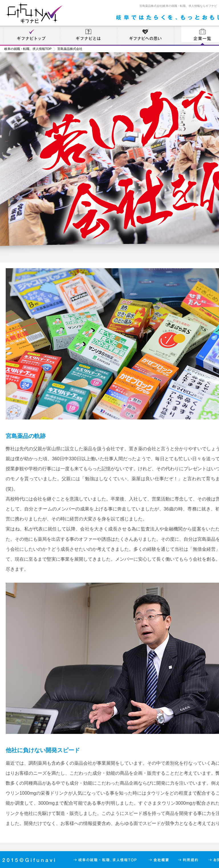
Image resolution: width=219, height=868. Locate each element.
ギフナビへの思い (145, 36)
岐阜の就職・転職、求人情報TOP (28, 49)
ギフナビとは (88, 36)
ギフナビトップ (31, 36)
